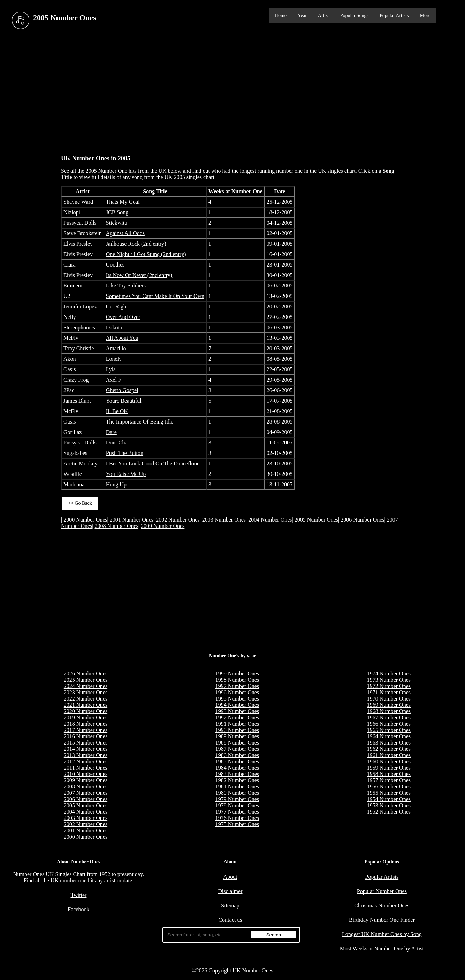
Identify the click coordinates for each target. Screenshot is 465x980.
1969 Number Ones (389, 705)
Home (281, 16)
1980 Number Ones (237, 793)
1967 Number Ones (389, 717)
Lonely (114, 359)
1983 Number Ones (237, 774)
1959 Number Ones (389, 768)
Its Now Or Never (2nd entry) (139, 275)
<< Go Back (80, 503)
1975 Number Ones (237, 824)
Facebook (78, 909)
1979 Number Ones (237, 799)
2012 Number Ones (86, 761)
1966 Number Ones (389, 724)
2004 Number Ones (270, 520)
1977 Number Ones (237, 812)
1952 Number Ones (389, 812)
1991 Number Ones (237, 724)
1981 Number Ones (237, 787)
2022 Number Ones (86, 699)
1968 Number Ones (389, 711)
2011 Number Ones (86, 768)
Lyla (111, 369)
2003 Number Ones (224, 520)
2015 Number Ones (86, 743)
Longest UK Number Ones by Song (382, 934)
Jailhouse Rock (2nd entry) (136, 244)
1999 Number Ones (237, 674)
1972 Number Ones (389, 686)
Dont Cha (117, 443)
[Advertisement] (232, 90)
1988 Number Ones (237, 743)
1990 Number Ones (237, 730)
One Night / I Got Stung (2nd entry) (146, 254)
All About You (122, 338)
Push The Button (125, 453)
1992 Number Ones (237, 717)
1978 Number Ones (237, 805)
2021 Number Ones (86, 705)
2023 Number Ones (86, 692)
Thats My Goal (123, 202)
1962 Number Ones (389, 749)
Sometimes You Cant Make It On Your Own (155, 296)
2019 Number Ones (86, 717)
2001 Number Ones (132, 520)
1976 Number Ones (237, 818)
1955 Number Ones (389, 793)
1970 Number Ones (389, 699)
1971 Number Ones (389, 692)
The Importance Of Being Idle (140, 422)
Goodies (115, 265)
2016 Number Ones (86, 736)
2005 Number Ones (316, 520)
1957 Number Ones (389, 780)
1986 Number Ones (237, 755)
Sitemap (230, 906)
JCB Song (117, 212)
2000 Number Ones (85, 520)
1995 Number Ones (237, 699)
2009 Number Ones (163, 526)
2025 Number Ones (86, 680)
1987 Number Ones (237, 749)
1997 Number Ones (237, 686)
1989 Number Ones (237, 736)
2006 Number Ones (362, 520)
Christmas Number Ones (382, 906)
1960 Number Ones (389, 761)
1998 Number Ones (237, 680)
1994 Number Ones (237, 705)
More (425, 16)
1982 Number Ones (237, 780)
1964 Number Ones (389, 736)
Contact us (230, 920)
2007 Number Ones (86, 793)
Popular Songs (354, 16)
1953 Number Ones (389, 805)
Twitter (78, 895)
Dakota (114, 327)
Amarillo (116, 348)
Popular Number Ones (382, 891)
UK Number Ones (253, 970)
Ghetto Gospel (122, 390)
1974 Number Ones (389, 674)
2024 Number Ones (86, 686)
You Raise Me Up (126, 474)
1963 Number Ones (389, 743)
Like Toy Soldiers (126, 286)
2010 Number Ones (86, 774)
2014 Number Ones (86, 749)
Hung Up (116, 484)
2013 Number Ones (86, 755)
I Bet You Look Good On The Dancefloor (152, 463)
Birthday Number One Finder (382, 920)
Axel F (114, 380)
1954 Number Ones (389, 799)
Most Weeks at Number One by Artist (382, 948)
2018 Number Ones (86, 724)
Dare (111, 432)
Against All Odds (125, 233)
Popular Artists (394, 16)
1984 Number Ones (237, 768)
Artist (323, 16)
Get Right (117, 306)
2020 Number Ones (86, 711)
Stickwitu (117, 223)
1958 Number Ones (389, 774)
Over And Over (123, 317)
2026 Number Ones (86, 674)
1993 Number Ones (237, 711)
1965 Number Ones (389, 730)
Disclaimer (230, 891)
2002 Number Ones (178, 520)
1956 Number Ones (389, 787)
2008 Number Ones (117, 526)
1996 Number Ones (237, 692)
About (230, 877)
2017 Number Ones (86, 730)
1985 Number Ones (237, 761)
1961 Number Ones (389, 755)
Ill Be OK (117, 411)
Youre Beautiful (124, 401)
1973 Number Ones (389, 680)
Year (302, 16)
